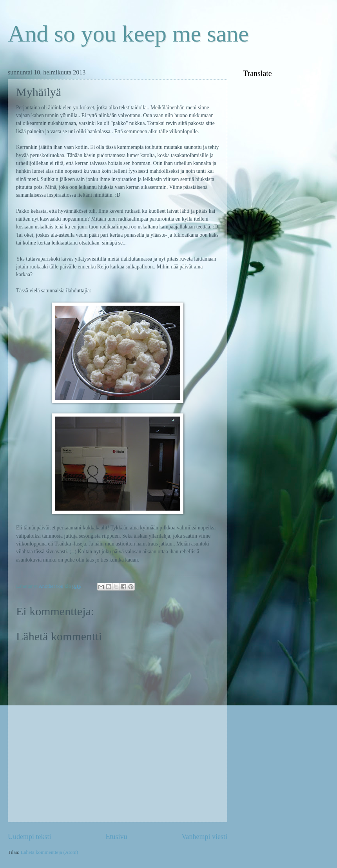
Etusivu (116, 837)
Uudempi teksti (30, 837)
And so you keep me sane (128, 34)
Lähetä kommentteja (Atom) (50, 852)
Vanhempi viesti (204, 837)
